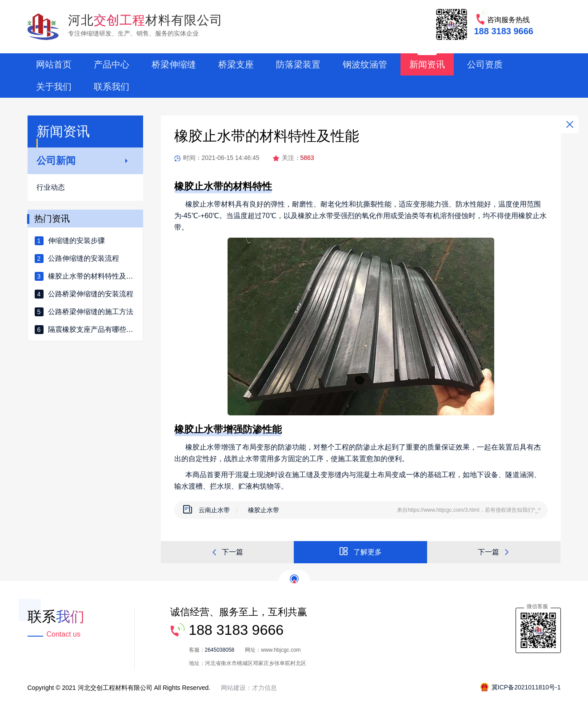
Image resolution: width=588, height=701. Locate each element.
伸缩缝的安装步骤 (76, 241)
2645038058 (220, 650)
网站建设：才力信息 (249, 688)
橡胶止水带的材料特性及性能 (94, 276)
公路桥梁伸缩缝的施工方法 (91, 312)
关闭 (570, 124)
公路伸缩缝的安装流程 (84, 258)
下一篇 (227, 552)
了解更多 (360, 551)
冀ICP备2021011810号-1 (521, 687)
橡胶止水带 (264, 510)
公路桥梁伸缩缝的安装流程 (91, 294)
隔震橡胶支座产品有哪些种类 (94, 329)
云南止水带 (214, 510)
